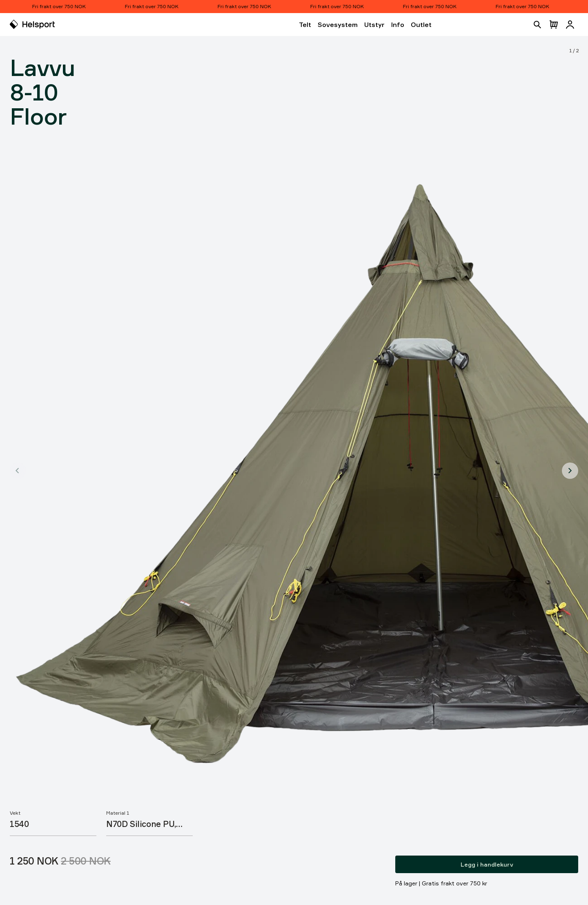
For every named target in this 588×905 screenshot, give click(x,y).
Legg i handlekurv (487, 864)
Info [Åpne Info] (398, 25)
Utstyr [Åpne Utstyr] (374, 25)
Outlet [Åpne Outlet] (421, 25)
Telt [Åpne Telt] (305, 25)
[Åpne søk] (537, 25)
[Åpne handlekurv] (554, 25)
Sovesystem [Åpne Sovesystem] (338, 25)
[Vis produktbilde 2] (570, 471)
